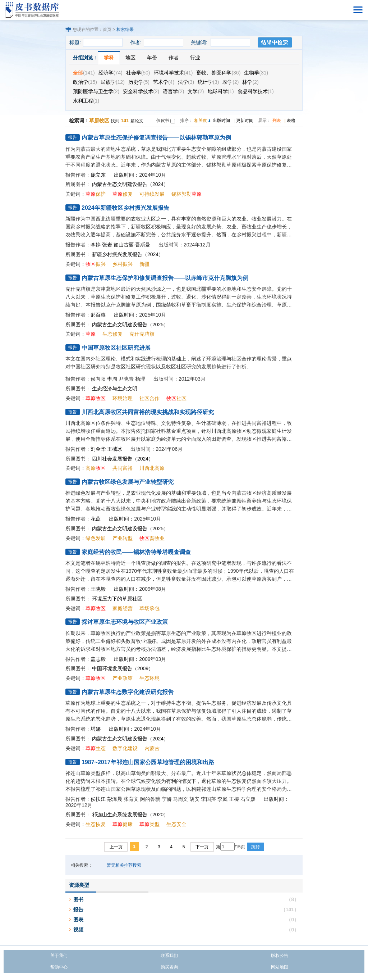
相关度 (201, 121)
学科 (109, 58)
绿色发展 (96, 538)
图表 (78, 920)
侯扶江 (98, 799)
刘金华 (98, 449)
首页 (107, 30)
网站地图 (280, 967)
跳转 (256, 847)
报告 (78, 909)
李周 (112, 379)
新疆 (144, 264)
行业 (195, 58)
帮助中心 (59, 967)
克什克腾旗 (142, 334)
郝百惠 (98, 315)
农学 (231, 82)
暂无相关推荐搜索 (124, 865)
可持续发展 (152, 194)
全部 (84, 73)
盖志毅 (98, 659)
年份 (152, 58)
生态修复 (112, 334)
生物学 (256, 73)
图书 (78, 899)
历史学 (139, 82)
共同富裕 (123, 468)
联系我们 (169, 956)
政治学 (85, 82)
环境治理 (123, 398)
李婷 (96, 245)
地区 (130, 58)
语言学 (173, 91)
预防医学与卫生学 (96, 91)
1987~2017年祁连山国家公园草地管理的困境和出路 (148, 762)
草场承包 (149, 608)
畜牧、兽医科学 (218, 73)
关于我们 (59, 956)
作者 (174, 58)
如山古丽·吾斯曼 (132, 245)
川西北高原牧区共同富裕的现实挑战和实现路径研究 (148, 412)
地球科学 (221, 91)
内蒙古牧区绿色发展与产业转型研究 (128, 482)
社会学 (138, 73)
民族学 (113, 82)
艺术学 (164, 82)
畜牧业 (152, 538)
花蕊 (96, 519)
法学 (186, 82)
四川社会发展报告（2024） (123, 459)
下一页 (202, 847)
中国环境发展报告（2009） (123, 668)
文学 (196, 91)
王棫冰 (115, 449)
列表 (277, 121)
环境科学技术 (173, 73)
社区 (176, 398)
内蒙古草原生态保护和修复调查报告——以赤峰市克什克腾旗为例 (165, 278)
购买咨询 (169, 967)
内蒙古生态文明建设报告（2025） (130, 325)
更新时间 (245, 121)
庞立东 (98, 175)
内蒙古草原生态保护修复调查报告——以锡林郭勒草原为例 (156, 138)
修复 (123, 194)
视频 (78, 930)
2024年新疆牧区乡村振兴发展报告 (125, 208)
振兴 (96, 264)
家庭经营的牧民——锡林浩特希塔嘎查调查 (136, 552)
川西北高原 (152, 468)
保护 (96, 194)
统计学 (208, 82)
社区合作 (149, 398)
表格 (291, 121)
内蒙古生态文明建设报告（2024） (130, 184)
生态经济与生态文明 (115, 389)
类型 (149, 824)
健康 (123, 824)
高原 (96, 468)
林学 (250, 82)
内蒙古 (152, 748)
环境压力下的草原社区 (117, 599)
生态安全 (176, 824)
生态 (96, 748)
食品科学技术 (256, 91)
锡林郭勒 (187, 194)
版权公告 (280, 956)
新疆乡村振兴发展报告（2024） (128, 254)
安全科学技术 (141, 91)
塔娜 (96, 729)
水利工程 (86, 101)
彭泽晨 (115, 799)
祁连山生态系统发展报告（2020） (130, 815)
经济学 (111, 73)
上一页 (116, 847)
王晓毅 (98, 589)
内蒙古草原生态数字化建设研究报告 (128, 692)
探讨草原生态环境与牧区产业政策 (125, 622)
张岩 (107, 245)
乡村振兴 (123, 264)
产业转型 (123, 538)
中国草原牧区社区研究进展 (116, 348)
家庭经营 (123, 608)
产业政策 (123, 678)
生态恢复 (96, 824)
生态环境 (149, 678)
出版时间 (221, 121)
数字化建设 (125, 748)
